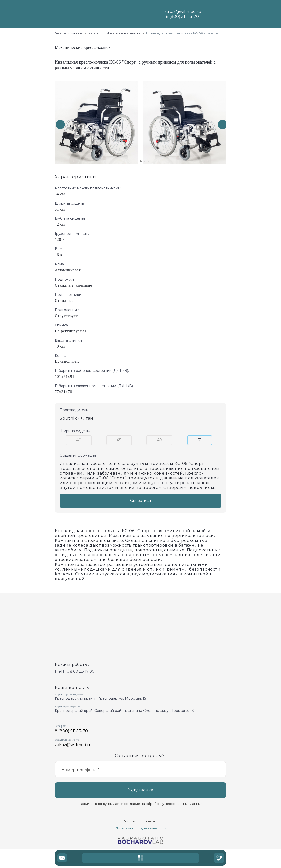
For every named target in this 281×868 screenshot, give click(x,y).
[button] (222, 124)
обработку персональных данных (174, 804)
